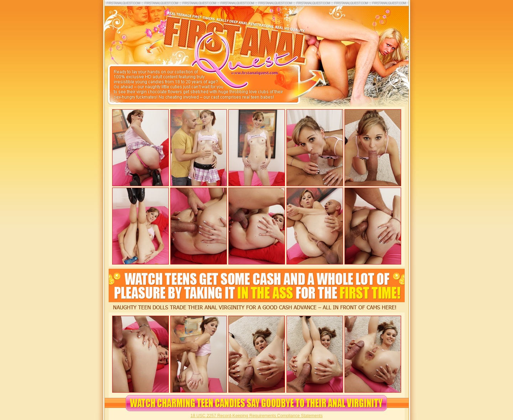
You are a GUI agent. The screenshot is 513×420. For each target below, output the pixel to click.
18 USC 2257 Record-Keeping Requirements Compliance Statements (257, 416)
